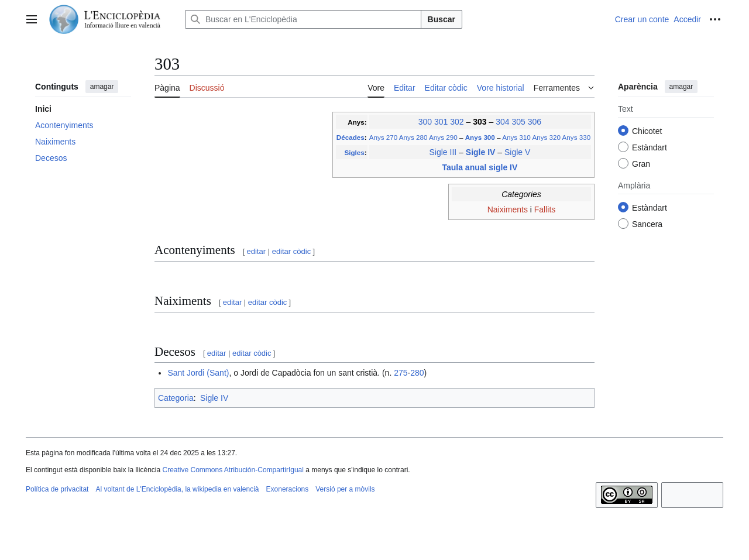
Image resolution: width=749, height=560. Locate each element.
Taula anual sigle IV (480, 167)
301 (441, 122)
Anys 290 (443, 137)
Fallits (545, 209)
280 (417, 373)
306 (535, 122)
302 (457, 122)
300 (425, 122)
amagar (102, 87)
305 (518, 122)
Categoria (176, 398)
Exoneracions (288, 489)
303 (481, 122)
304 (502, 122)
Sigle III (443, 152)
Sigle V (517, 152)
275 (401, 373)
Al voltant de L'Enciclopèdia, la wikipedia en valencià (177, 489)
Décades (351, 137)
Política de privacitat (57, 489)
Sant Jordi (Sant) (198, 373)
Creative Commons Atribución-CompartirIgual (233, 470)
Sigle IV (482, 152)
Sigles (354, 152)
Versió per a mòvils (345, 489)
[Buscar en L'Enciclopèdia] (303, 19)
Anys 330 (577, 137)
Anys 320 (546, 137)
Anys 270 (384, 137)
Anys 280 (413, 137)
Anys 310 (516, 137)
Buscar (442, 19)
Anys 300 (481, 137)
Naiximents (508, 209)
